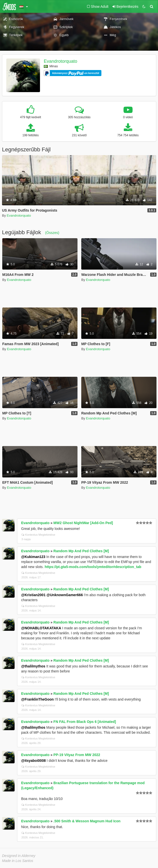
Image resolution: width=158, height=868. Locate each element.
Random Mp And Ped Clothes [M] (81, 551)
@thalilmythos (33, 666)
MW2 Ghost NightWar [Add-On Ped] (83, 523)
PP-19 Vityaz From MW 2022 (77, 755)
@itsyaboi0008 (33, 761)
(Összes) (52, 233)
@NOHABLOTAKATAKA (41, 628)
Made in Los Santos (18, 861)
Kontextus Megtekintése (38, 535)
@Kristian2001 (33, 595)
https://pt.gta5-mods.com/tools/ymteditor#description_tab (93, 567)
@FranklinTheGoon (37, 699)
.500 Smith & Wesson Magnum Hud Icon (87, 821)
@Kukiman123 (33, 557)
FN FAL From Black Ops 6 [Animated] (85, 722)
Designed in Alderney (19, 856)
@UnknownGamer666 (65, 595)
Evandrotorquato (61, 61)
